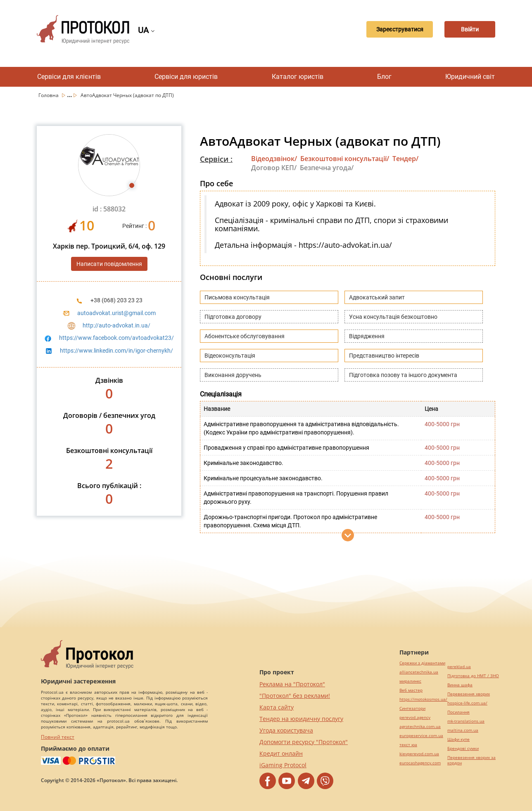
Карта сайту (277, 707)
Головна (49, 95)
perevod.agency (415, 717)
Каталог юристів (298, 77)
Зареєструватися (389, 29)
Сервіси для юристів (186, 77)
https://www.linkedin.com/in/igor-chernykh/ (116, 351)
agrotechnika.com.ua (420, 727)
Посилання (458, 712)
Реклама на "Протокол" (292, 684)
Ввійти (467, 29)
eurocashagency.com (420, 763)
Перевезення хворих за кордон (471, 760)
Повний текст (58, 737)
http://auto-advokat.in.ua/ (116, 325)
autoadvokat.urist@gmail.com (116, 313)
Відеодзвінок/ (274, 159)
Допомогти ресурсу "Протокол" (304, 742)
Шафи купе (458, 739)
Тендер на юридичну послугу (301, 719)
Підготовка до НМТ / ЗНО (473, 676)
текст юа (408, 745)
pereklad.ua (459, 667)
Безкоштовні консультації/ (345, 159)
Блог (384, 77)
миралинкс (410, 681)
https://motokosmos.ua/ (423, 699)
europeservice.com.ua (421, 736)
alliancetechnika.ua (419, 672)
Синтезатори (412, 708)
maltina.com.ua (463, 730)
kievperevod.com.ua (419, 754)
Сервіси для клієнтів (69, 77)
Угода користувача (286, 730)
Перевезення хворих (469, 694)
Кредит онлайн (281, 753)
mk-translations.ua (466, 721)
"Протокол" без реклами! (295, 696)
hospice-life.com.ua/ (467, 703)
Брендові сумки (463, 748)
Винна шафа (460, 685)
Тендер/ (405, 159)
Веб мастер (411, 690)
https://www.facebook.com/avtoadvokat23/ (116, 338)
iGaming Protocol (283, 765)
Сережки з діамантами (422, 663)
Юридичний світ (470, 77)
